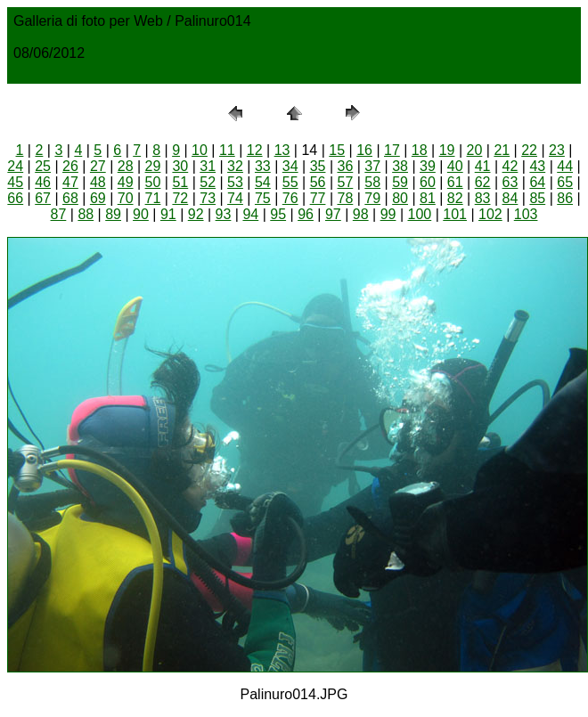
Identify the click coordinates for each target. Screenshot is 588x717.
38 (400, 166)
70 (126, 198)
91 (168, 214)
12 (255, 150)
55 (290, 182)
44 (565, 166)
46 (43, 182)
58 (372, 182)
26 (70, 166)
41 (483, 166)
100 (420, 214)
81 (428, 198)
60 (428, 182)
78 (345, 198)
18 (420, 150)
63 (510, 182)
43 (537, 166)
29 (153, 166)
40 (455, 166)
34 (290, 166)
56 (318, 182)
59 (400, 182)
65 (565, 182)
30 (180, 166)
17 (392, 150)
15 (337, 150)
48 (98, 182)
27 (98, 166)
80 (400, 198)
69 (98, 198)
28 (126, 166)
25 (43, 166)
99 (388, 214)
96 (306, 214)
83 (483, 198)
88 (86, 214)
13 (282, 150)
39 (428, 166)
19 (447, 150)
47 (70, 182)
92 (196, 214)
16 (364, 150)
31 (208, 166)
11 (227, 150)
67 (43, 198)
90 (141, 214)
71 (153, 198)
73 (208, 198)
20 (475, 150)
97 (333, 214)
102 (490, 214)
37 (372, 166)
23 (557, 150)
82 (455, 198)
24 (15, 166)
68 (70, 198)
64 (537, 182)
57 (345, 182)
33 (263, 166)
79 (372, 198)
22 (529, 150)
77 (318, 198)
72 (180, 198)
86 (565, 198)
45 (15, 182)
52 (208, 182)
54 (263, 182)
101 (455, 214)
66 (15, 198)
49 (126, 182)
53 (235, 182)
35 (318, 166)
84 (510, 198)
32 (235, 166)
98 (361, 214)
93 (224, 214)
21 (502, 150)
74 (235, 198)
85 (537, 198)
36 (345, 166)
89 (113, 214)
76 (290, 198)
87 (59, 214)
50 (153, 182)
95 (278, 214)
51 (180, 182)
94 (250, 214)
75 (263, 198)
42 (510, 166)
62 (483, 182)
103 (526, 214)
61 (455, 182)
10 (200, 150)
